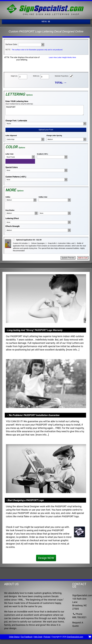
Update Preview (68, 258)
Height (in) (14, 76)
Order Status (14, 637)
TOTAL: (59, 83)
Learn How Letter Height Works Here (62, 57)
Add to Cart (83, 258)
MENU (46, 22)
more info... (73, 350)
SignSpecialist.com (75, 637)
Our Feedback (27, 637)
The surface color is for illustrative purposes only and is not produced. (37, 50)
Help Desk (38, 637)
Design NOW (46, 558)
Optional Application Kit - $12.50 (29, 240)
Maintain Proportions (62, 76)
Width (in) (36, 76)
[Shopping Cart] (90, 637)
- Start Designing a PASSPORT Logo (25, 500)
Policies (47, 637)
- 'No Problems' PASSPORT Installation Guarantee (33, 415)
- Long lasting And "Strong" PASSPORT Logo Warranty (34, 330)
